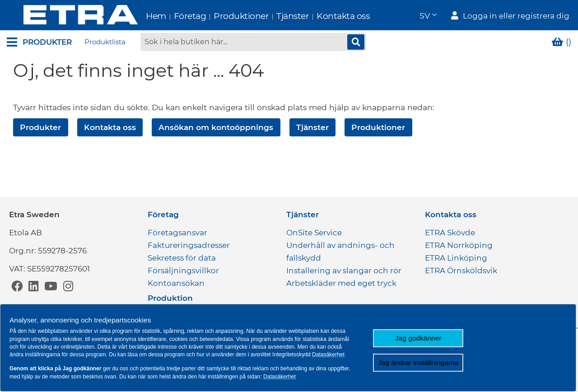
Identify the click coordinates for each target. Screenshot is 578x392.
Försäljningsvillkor (183, 271)
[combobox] (253, 43)
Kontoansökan (176, 283)
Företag (173, 16)
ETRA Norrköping (459, 245)
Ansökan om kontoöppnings (216, 128)
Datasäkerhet (328, 355)
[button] (428, 16)
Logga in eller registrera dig (516, 16)
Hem (139, 16)
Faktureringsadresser (189, 245)
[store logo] (64, 16)
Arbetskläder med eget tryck (341, 283)
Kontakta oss (326, 16)
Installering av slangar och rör (344, 271)
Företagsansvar (177, 233)
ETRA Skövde (450, 233)
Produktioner (224, 16)
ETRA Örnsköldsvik (461, 271)
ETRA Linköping (456, 258)
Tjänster (276, 16)
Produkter (40, 128)
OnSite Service (314, 233)
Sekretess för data (182, 258)
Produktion (170, 298)
